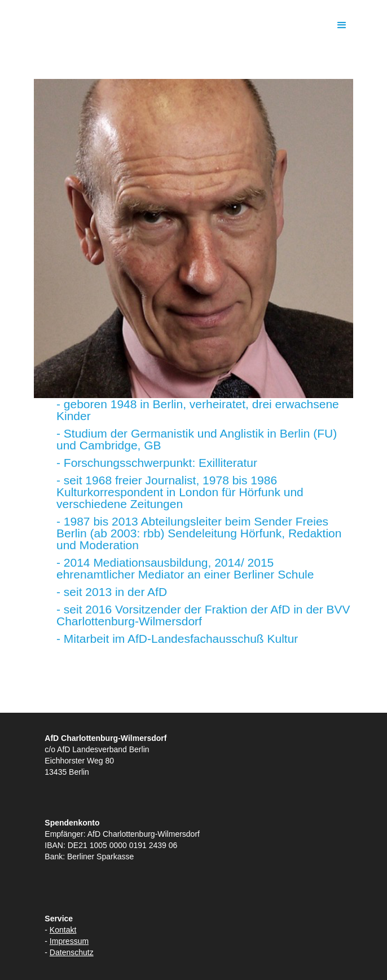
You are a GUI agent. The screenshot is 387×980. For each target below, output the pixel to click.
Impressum (69, 941)
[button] (342, 25)
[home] (167, 25)
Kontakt (63, 930)
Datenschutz (72, 952)
